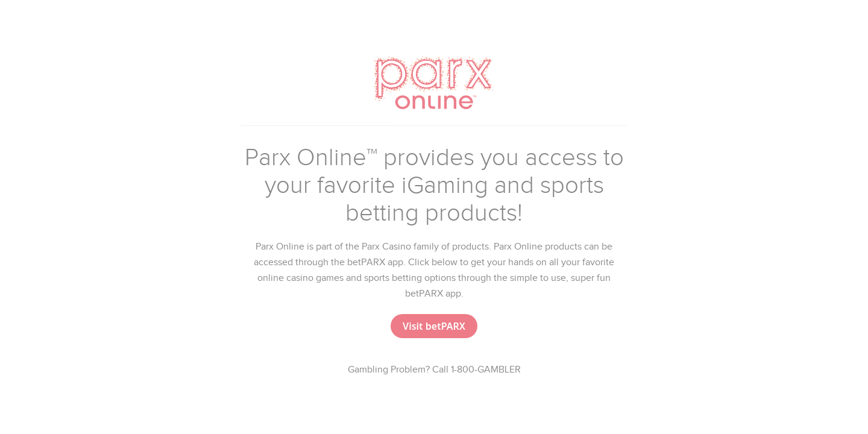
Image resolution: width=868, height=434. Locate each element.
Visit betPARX (434, 326)
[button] (434, 326)
